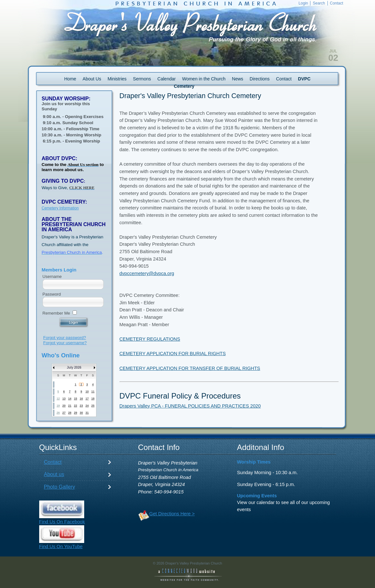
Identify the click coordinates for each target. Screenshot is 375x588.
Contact (53, 462)
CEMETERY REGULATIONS (150, 339)
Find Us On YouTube (61, 547)
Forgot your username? (65, 343)
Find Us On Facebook (62, 522)
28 (70, 413)
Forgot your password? (65, 338)
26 (58, 413)
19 (58, 406)
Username (52, 276)
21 (70, 406)
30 (81, 413)
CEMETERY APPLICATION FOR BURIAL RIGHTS (173, 354)
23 (81, 406)
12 (58, 399)
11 (93, 391)
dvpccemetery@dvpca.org (147, 273)
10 (87, 391)
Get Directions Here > (172, 514)
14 (70, 399)
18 (93, 399)
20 (64, 406)
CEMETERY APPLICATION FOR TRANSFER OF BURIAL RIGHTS (190, 368)
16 (81, 399)
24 (87, 406)
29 (76, 413)
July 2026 (74, 367)
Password (52, 294)
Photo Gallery (60, 487)
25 (93, 406)
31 (87, 413)
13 (64, 399)
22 (76, 406)
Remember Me (56, 313)
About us (54, 474)
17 (87, 399)
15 (76, 399)
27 (64, 413)
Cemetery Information (60, 208)
